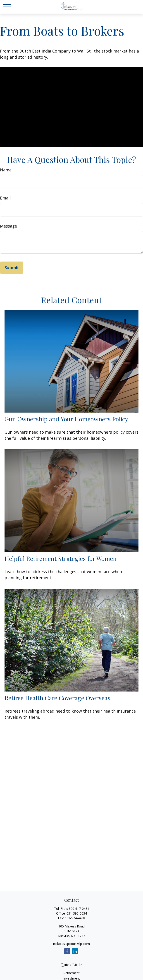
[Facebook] (67, 951)
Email (5, 198)
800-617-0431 (79, 909)
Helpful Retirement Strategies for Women (61, 558)
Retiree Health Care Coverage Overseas (57, 698)
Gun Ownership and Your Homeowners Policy (66, 419)
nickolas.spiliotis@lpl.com (71, 944)
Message (8, 226)
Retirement (71, 973)
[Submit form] (12, 268)
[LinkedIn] (75, 951)
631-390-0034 (77, 913)
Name (6, 170)
